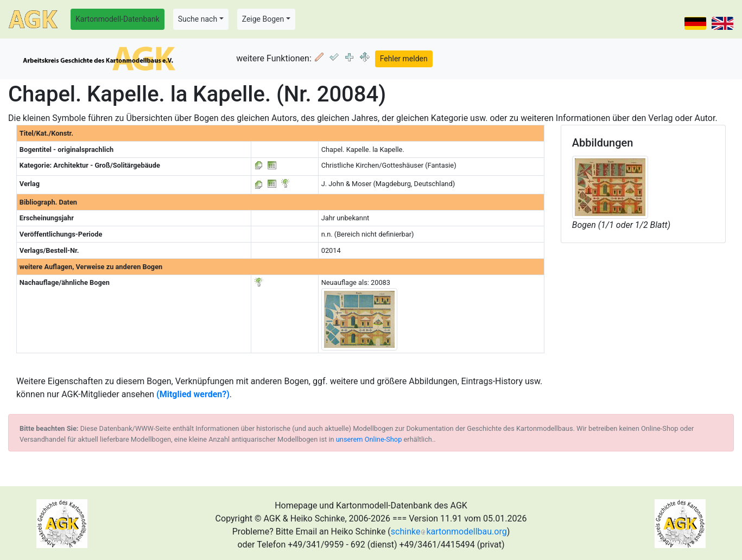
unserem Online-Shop (369, 439)
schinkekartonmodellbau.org (449, 532)
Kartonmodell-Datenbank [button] (118, 19)
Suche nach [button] (198, 19)
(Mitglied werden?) (193, 394)
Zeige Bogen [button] (263, 19)
